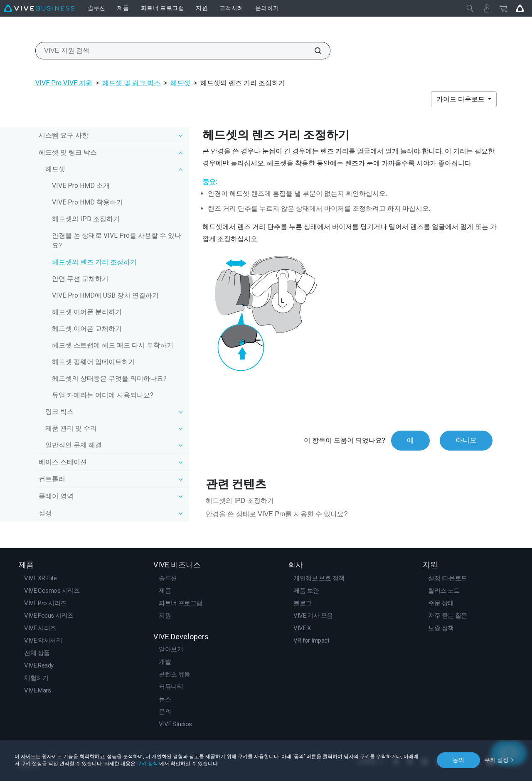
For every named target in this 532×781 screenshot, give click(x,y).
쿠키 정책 (147, 764)
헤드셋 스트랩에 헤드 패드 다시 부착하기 (113, 345)
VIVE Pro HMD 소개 (81, 186)
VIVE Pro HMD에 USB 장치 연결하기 (105, 295)
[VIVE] (39, 8)
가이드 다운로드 (461, 99)
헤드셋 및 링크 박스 (131, 83)
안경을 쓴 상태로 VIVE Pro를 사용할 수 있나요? (117, 240)
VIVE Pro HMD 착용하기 (87, 202)
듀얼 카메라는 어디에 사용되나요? (103, 395)
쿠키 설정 (496, 760)
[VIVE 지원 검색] (313, 51)
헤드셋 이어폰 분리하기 (87, 312)
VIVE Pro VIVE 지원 (64, 83)
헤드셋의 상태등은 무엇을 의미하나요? (109, 378)
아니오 (466, 440)
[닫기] (470, 8)
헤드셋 (180, 83)
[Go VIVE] (520, 8)
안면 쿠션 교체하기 (80, 279)
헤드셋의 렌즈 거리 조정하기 (94, 262)
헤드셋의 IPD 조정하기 (86, 219)
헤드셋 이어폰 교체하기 (87, 329)
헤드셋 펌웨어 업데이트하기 (94, 362)
